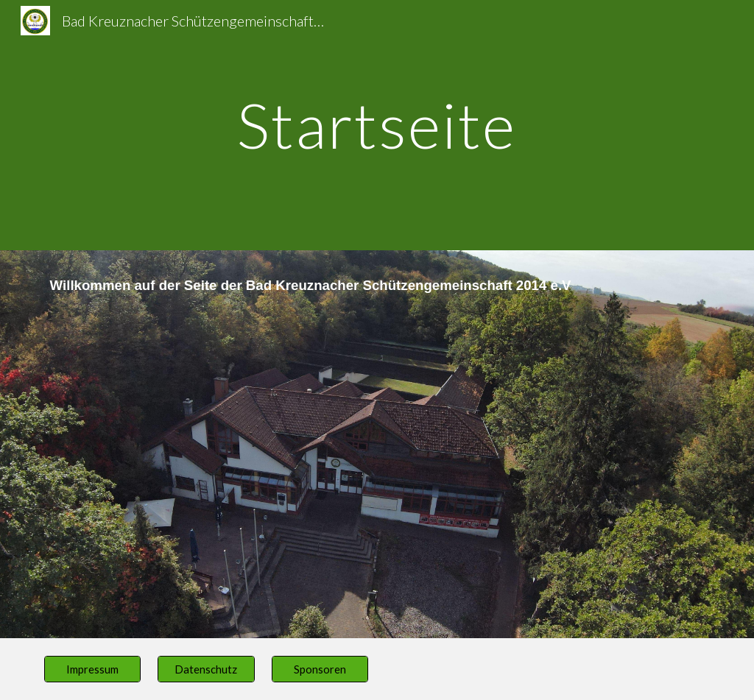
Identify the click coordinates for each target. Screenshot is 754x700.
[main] (377, 125)
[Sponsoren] (320, 669)
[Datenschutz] (206, 669)
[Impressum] (92, 669)
